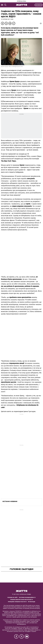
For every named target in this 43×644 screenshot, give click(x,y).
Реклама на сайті (13, 597)
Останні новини (10, 501)
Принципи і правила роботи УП (17, 602)
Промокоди (31, 602)
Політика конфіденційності (27, 597)
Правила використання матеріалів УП (22, 600)
